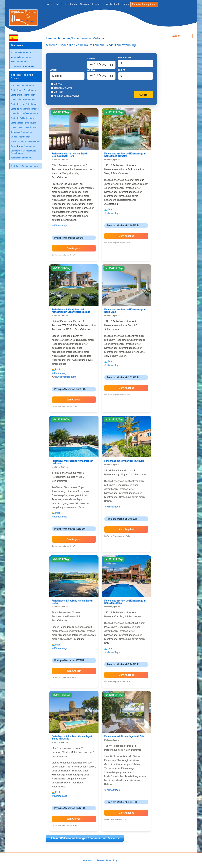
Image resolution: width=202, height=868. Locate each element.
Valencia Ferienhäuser (21, 158)
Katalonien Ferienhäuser (22, 132)
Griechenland (112, 4)
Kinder (122, 71)
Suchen (143, 95)
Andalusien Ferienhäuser (22, 86)
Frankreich (71, 4)
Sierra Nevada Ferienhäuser (23, 146)
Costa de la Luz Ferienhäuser (24, 104)
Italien (59, 4)
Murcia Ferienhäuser (20, 137)
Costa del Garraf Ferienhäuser (24, 114)
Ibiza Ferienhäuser (19, 62)
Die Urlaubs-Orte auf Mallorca (24, 166)
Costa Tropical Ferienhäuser (24, 127)
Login (116, 861)
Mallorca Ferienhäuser (21, 52)
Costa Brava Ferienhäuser (23, 95)
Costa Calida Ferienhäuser (23, 100)
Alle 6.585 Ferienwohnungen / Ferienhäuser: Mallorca (85, 839)
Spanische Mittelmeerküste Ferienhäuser (23, 152)
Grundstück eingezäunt (65, 97)
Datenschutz (104, 861)
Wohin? (54, 71)
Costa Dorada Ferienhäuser (23, 123)
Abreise (91, 70)
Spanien (84, 4)
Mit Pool (57, 85)
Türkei (125, 4)
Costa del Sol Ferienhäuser (23, 118)
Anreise (91, 58)
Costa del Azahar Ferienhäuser (25, 109)
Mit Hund (57, 93)
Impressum (89, 861)
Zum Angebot (74, 249)
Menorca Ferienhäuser (21, 57)
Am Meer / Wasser (62, 89)
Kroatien (97, 4)
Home (49, 4)
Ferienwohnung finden (144, 4)
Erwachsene (125, 58)
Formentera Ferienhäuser (22, 66)
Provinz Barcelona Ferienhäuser (25, 141)
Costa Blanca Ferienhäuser (23, 90)
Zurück (176, 36)
